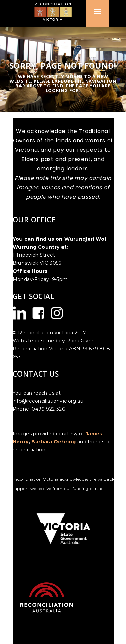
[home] (56, 11)
